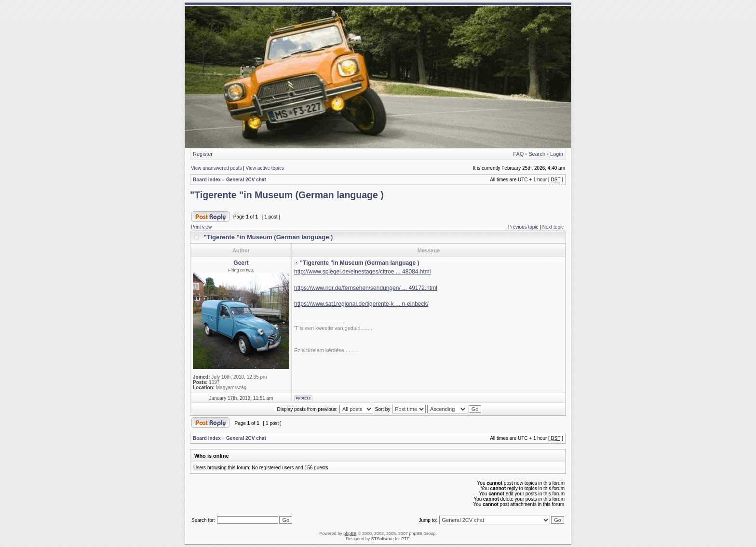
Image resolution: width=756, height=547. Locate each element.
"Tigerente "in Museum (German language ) (287, 195)
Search (537, 154)
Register (203, 154)
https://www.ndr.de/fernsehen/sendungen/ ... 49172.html (366, 288)
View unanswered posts (216, 168)
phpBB (350, 533)
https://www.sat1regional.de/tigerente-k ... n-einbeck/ (361, 304)
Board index (207, 180)
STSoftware (383, 539)
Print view (201, 227)
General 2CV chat (246, 180)
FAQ (518, 154)
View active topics (265, 168)
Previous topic (523, 227)
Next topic (553, 227)
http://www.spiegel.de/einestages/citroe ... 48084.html (363, 272)
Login (557, 154)
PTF (405, 539)
